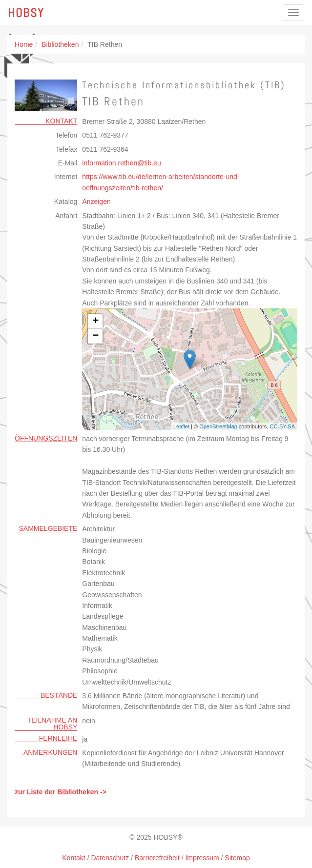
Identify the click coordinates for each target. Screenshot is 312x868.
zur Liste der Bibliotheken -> (61, 792)
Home (24, 44)
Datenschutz (110, 858)
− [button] (95, 336)
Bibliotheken (60, 44)
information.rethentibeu (121, 163)
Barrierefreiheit (157, 858)
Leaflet (181, 426)
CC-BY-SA (282, 426)
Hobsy (26, 13)
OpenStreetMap (218, 426)
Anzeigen (96, 202)
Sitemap (237, 858)
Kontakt (73, 858)
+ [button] (95, 322)
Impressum (202, 858)
